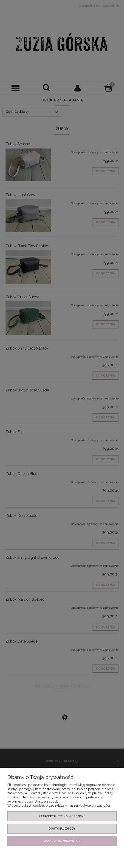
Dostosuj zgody (62, 829)
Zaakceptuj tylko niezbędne (62, 816)
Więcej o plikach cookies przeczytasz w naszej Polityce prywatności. (59, 806)
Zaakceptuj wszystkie (62, 841)
